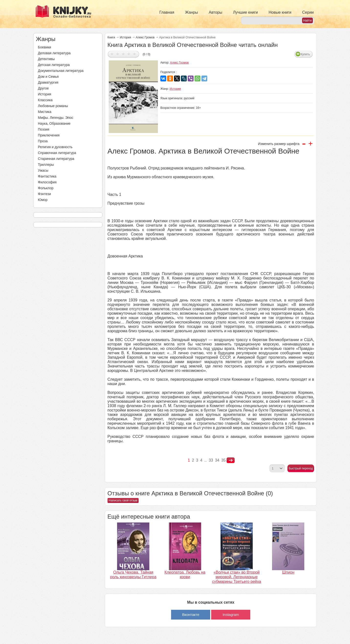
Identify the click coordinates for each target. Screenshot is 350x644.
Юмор (43, 200)
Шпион (288, 572)
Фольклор (46, 188)
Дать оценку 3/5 (123, 54)
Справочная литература (57, 153)
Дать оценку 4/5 (129, 54)
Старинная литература (56, 159)
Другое (43, 88)
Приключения (49, 135)
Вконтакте (191, 615)
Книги (111, 37)
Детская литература (54, 65)
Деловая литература (54, 53)
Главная (167, 12)
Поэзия (44, 129)
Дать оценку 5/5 (135, 54)
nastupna (231, 460)
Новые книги (280, 12)
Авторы (215, 12)
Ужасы (43, 170)
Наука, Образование (54, 123)
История (44, 94)
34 (217, 460)
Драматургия (48, 82)
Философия (47, 182)
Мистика (45, 112)
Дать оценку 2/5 (118, 54)
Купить (305, 54)
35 (223, 460)
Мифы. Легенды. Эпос (56, 118)
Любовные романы (53, 106)
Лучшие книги (245, 12)
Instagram (231, 615)
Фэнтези (44, 194)
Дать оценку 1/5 (112, 54)
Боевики (44, 47)
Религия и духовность (55, 147)
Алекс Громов (145, 37)
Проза (43, 141)
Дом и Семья (48, 77)
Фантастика (47, 176)
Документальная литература (61, 71)
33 (211, 460)
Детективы (46, 59)
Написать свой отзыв (123, 500)
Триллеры (46, 165)
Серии (308, 12)
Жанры (191, 12)
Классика (45, 100)
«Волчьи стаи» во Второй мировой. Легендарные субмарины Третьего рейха (237, 577)
